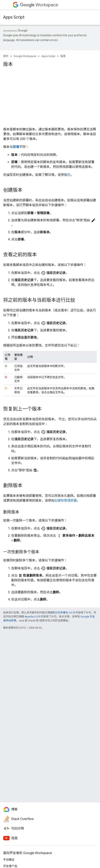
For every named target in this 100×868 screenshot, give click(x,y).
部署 (16, 147)
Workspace (39, 5)
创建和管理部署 (66, 500)
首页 (6, 56)
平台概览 (9, 860)
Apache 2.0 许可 (34, 617)
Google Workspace (25, 56)
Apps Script (14, 17)
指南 (63, 56)
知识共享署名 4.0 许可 (65, 613)
